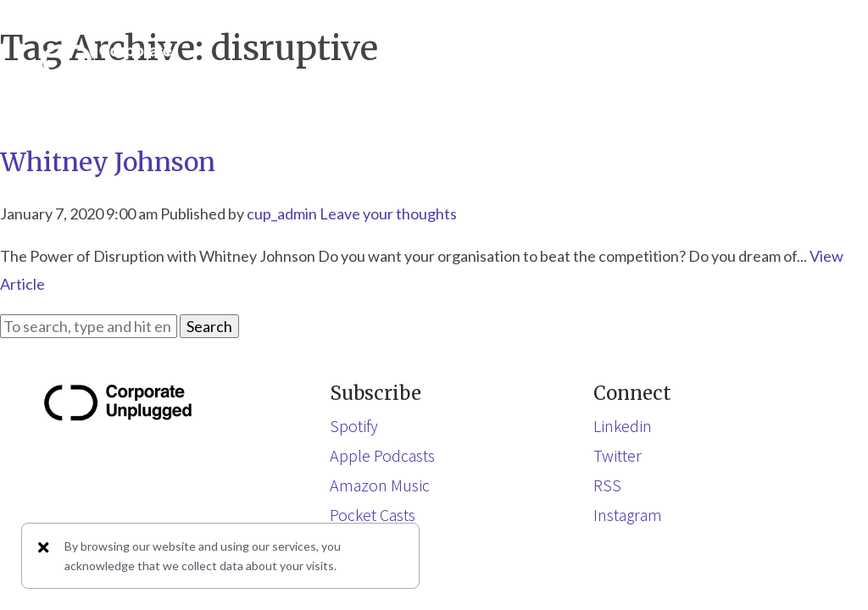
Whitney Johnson (108, 162)
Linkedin (623, 425)
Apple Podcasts (382, 455)
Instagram (628, 514)
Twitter (618, 455)
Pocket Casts (373, 514)
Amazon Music (380, 485)
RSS (607, 485)
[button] (809, 61)
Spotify (354, 425)
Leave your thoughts (388, 213)
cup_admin (282, 213)
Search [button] (209, 326)
